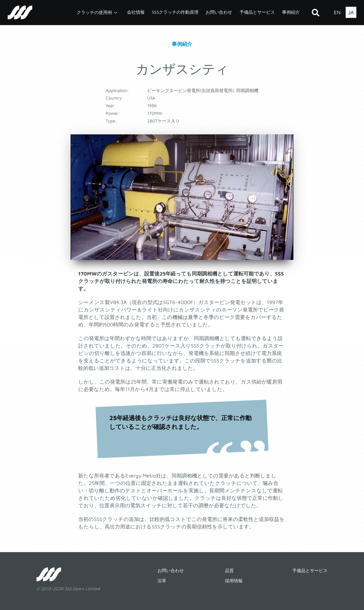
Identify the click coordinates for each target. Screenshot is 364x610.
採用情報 (234, 581)
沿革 (162, 581)
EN (337, 12)
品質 (229, 570)
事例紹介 (291, 12)
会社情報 (136, 12)
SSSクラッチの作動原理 (175, 12)
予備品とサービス (257, 12)
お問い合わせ (219, 12)
